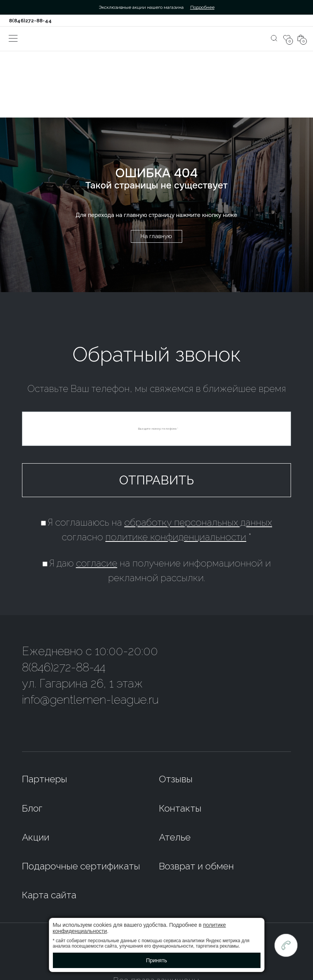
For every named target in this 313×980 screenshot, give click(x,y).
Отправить (157, 480)
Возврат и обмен (196, 866)
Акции (36, 837)
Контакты (180, 808)
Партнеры (45, 779)
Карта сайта (49, 895)
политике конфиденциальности (176, 537)
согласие (97, 563)
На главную (156, 236)
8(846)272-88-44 (30, 21)
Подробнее (202, 7)
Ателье (175, 837)
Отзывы (176, 779)
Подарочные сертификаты (81, 866)
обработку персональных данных (198, 522)
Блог (32, 808)
